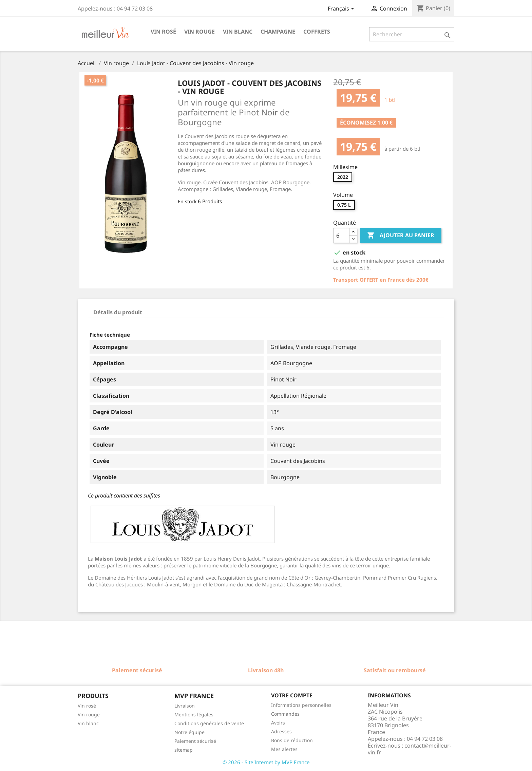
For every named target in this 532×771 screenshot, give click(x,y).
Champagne (278, 32)
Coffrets (317, 32)
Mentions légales (194, 714)
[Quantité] (341, 236)
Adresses (281, 731)
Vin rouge (199, 32)
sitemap (184, 750)
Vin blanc (238, 32)
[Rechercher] (412, 34)
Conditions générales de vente (209, 723)
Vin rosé (163, 32)
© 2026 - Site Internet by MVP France (266, 762)
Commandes (285, 714)
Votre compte (292, 695)
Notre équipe (189, 732)
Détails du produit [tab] (118, 312)
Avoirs (278, 723)
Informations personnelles (301, 705)
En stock (187, 201)
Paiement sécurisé (195, 741)
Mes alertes (284, 749)
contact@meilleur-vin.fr (410, 749)
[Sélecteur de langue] (342, 9)
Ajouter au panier (401, 236)
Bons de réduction (292, 740)
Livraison (185, 706)
